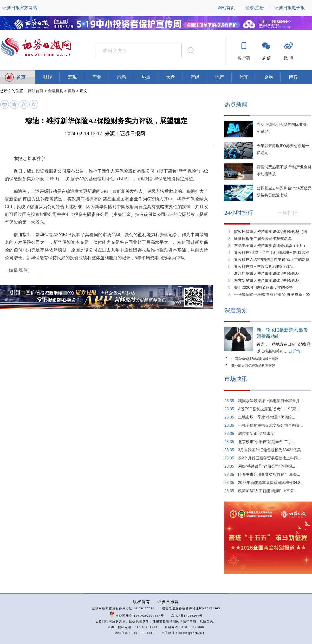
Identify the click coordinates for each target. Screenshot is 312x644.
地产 (220, 77)
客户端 (244, 58)
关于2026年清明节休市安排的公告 (263, 287)
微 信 (266, 58)
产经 (195, 77)
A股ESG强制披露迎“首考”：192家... (269, 409)
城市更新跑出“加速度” (257, 434)
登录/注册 (255, 8)
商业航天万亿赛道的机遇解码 (253, 366)
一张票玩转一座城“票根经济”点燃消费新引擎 (272, 294)
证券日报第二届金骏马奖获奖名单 (263, 239)
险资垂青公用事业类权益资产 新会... (269, 474)
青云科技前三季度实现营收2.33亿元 (265, 267)
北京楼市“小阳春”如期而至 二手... (266, 442)
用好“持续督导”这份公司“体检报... (267, 466)
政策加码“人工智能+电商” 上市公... (268, 491)
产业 (97, 77)
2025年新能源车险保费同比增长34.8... (271, 483)
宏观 (72, 77)
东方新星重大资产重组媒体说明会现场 (267, 280)
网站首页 (226, 8)
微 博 (288, 58)
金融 (269, 77)
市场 (121, 77)
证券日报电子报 (290, 8)
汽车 (244, 77)
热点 (146, 77)
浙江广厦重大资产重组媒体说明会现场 (267, 274)
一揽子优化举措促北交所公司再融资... (270, 425)
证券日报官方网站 (20, 8)
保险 (71, 91)
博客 (293, 77)
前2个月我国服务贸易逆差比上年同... (270, 458)
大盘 (170, 77)
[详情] (296, 351)
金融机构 (56, 91)
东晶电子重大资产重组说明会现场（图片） (271, 246)
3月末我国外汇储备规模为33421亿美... (271, 450)
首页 (21, 77)
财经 (48, 77)
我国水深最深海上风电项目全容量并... (270, 401)
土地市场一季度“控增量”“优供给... (267, 417)
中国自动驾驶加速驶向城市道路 (255, 359)
